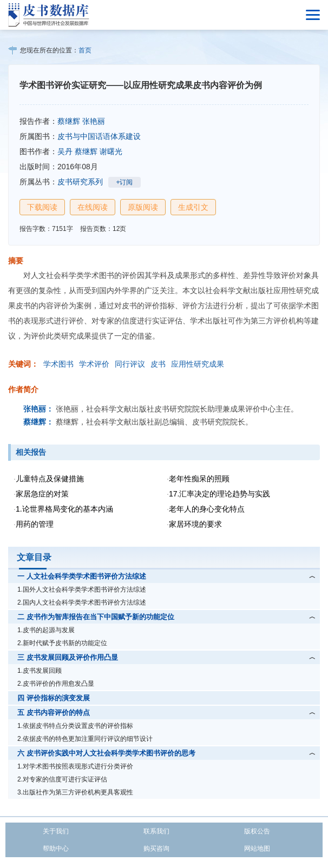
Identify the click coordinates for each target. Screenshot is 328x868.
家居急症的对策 (42, 494)
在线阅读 (93, 207)
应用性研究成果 (198, 364)
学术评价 (94, 364)
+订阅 (124, 182)
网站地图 (257, 849)
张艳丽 (94, 121)
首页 (85, 50)
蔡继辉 (69, 121)
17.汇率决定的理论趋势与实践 (219, 494)
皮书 (158, 364)
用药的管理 (35, 524)
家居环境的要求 (195, 524)
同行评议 (130, 364)
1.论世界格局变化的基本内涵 (64, 509)
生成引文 (193, 207)
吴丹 (65, 151)
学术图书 (58, 364)
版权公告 (257, 831)
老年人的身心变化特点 (207, 509)
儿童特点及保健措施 (50, 479)
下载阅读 (42, 207)
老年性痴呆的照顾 (199, 479)
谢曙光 (111, 151)
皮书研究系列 (80, 182)
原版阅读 (143, 207)
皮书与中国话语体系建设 (99, 136)
